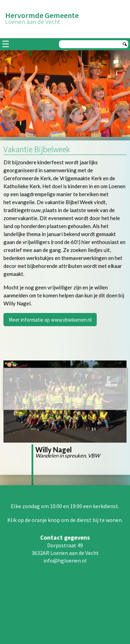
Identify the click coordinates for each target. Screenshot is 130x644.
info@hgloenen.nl (65, 560)
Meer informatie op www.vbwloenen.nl (50, 320)
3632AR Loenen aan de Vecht (65, 553)
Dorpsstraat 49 (65, 545)
